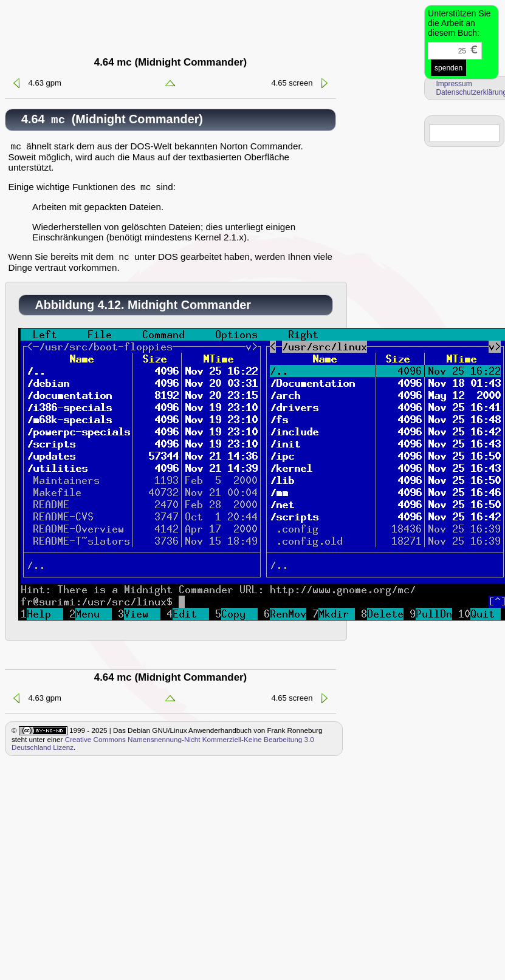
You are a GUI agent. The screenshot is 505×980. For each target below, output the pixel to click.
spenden (448, 68)
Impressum (454, 84)
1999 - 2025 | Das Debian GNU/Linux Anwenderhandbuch (160, 736)
